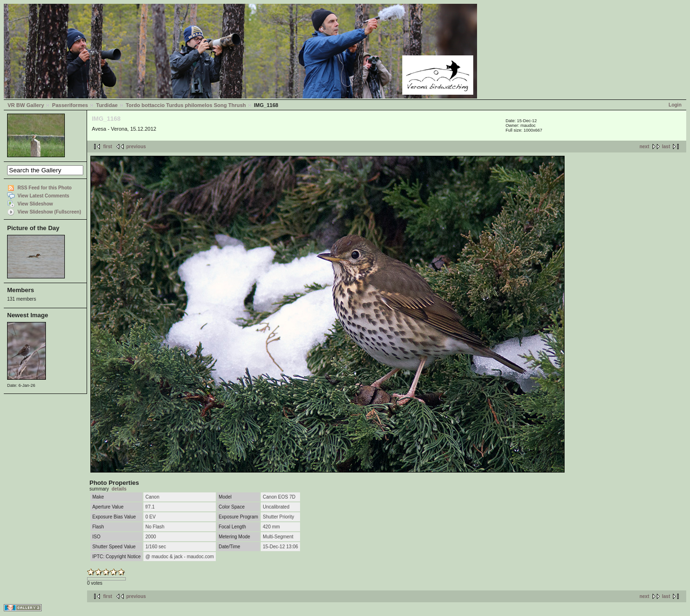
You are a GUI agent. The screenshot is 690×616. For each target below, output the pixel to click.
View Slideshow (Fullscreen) (49, 212)
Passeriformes (70, 105)
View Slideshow (35, 204)
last (666, 147)
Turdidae (107, 105)
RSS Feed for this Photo (44, 188)
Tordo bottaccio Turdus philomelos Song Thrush (186, 105)
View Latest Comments (43, 196)
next (644, 147)
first (108, 147)
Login (675, 105)
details (119, 489)
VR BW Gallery (26, 105)
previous (136, 147)
